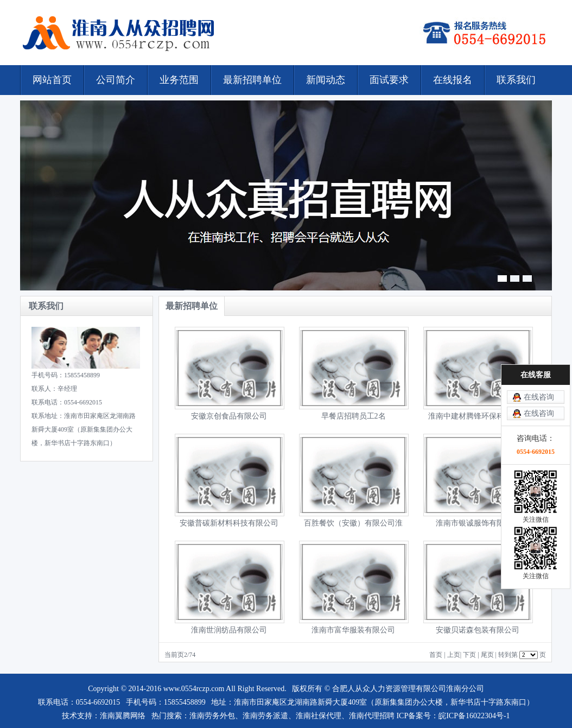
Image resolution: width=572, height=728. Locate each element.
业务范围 (179, 80)
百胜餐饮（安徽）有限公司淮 (353, 523)
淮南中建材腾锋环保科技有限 (478, 416)
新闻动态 (326, 80)
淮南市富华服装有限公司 (353, 630)
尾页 (487, 655)
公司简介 (116, 80)
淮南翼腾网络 (123, 716)
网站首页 (52, 80)
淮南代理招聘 (372, 716)
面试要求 (389, 80)
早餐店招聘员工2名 (354, 416)
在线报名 (453, 80)
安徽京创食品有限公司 (229, 416)
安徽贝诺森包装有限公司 (478, 630)
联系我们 (516, 80)
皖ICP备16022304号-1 (474, 716)
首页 (436, 655)
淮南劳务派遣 (265, 716)
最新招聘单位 (252, 80)
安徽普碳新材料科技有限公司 (229, 523)
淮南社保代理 (319, 716)
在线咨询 (539, 397)
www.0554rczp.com (194, 689)
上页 (454, 655)
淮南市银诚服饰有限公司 (478, 523)
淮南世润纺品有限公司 (229, 630)
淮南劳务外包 (212, 716)
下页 (469, 655)
